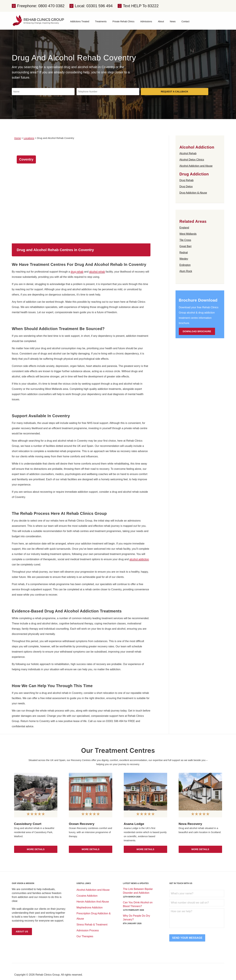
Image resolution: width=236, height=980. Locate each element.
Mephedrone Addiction (90, 908)
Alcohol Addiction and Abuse (196, 166)
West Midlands (188, 234)
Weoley (184, 259)
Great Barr (186, 246)
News (173, 21)
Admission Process (88, 930)
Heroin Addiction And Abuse (93, 902)
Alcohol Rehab (188, 153)
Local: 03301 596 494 (94, 6)
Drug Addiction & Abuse (193, 193)
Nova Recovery (190, 824)
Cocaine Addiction (87, 896)
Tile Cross (185, 240)
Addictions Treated (80, 21)
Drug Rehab (187, 180)
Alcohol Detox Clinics (192, 160)
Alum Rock (186, 271)
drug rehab (77, 272)
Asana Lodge (134, 824)
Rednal (184, 252)
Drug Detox (186, 186)
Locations (29, 138)
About (161, 21)
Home (18, 138)
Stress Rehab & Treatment (92, 925)
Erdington (185, 265)
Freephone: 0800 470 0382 (41, 6)
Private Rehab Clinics (123, 21)
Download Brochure (197, 331)
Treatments (101, 21)
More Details (36, 849)
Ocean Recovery (82, 824)
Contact (185, 21)
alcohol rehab (97, 272)
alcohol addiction (139, 559)
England (184, 228)
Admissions (146, 21)
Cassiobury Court (28, 824)
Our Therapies (85, 936)
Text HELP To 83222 (141, 6)
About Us (22, 932)
